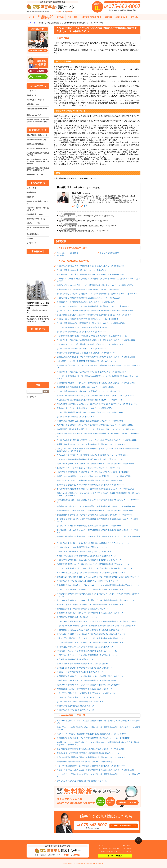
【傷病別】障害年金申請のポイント (38, 110)
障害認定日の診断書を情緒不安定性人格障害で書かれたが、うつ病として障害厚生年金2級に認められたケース (98, 595)
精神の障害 (72, 214)
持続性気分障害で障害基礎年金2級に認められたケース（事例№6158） (86, 387)
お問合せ (30, 239)
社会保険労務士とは (35, 214)
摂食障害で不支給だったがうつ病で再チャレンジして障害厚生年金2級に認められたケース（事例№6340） (98, 367)
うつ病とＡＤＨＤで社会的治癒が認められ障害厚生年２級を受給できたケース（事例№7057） (95, 311)
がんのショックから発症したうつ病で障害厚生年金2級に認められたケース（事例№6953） (94, 306)
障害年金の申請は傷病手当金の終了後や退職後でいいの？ (38, 169)
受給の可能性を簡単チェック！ (38, 135)
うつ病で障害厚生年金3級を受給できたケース (75, 706)
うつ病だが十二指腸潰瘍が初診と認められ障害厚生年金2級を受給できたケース (89, 560)
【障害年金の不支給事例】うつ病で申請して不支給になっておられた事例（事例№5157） (93, 472)
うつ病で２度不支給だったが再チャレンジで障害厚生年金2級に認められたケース (90, 589)
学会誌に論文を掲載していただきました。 (38, 202)
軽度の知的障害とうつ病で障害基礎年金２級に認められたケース (83, 664)
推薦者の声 (31, 197)
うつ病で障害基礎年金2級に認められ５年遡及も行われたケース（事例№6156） (89, 391)
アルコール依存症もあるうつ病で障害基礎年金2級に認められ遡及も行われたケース (91, 573)
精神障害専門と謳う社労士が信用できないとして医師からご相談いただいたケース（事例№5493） (97, 429)
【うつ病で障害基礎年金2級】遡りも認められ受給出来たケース (83, 327)
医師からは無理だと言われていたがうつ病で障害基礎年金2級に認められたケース (90, 605)
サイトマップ (31, 243)
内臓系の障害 (73, 224)
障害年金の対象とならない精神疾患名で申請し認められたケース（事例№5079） (90, 480)
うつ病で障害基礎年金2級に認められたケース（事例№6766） (82, 332)
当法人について (121, 17)
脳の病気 (60, 255)
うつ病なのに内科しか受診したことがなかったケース (78, 697)
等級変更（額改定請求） (110, 253)
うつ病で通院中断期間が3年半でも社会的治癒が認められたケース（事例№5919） (90, 412)
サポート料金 (72, 17)
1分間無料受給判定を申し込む (108, 851)
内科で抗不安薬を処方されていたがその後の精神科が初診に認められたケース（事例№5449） (95, 425)
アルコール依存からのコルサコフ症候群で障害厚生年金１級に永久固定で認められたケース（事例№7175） (98, 722)
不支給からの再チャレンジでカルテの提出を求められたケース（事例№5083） (87, 216)
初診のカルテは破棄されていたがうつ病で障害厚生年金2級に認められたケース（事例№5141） (96, 464)
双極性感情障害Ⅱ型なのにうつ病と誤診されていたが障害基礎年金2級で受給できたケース (93, 564)
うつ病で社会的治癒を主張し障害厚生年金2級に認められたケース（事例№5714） (90, 421)
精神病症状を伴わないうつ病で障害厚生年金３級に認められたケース (85, 647)
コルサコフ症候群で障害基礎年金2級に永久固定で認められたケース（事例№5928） (91, 749)
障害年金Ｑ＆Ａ (34, 115)
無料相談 (60, 17)
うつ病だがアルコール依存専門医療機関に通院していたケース (82, 547)
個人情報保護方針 (33, 234)
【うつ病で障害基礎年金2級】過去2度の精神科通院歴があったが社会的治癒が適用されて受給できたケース (98, 377)
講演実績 (108, 17)
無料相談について (33, 104)
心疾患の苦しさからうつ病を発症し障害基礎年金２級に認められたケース (87, 651)
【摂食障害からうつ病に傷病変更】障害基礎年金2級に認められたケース (86, 361)
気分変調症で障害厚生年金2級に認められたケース (77, 617)
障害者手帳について (35, 174)
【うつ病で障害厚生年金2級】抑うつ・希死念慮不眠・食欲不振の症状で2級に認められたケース (96, 626)
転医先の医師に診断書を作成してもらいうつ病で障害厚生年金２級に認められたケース (92, 638)
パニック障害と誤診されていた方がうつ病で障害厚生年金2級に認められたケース (90, 643)
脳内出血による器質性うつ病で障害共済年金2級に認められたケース (84, 668)
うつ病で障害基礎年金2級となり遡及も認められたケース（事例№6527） (87, 353)
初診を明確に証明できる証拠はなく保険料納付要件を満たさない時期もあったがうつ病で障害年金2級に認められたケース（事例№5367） (98, 450)
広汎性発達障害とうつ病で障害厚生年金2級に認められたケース (83, 609)
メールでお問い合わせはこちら (124, 826)
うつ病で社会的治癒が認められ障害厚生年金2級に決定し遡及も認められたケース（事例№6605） (97, 340)
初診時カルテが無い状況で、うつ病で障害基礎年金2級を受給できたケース (87, 680)
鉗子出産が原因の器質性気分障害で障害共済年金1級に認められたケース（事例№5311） (93, 757)
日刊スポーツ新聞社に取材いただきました (38, 209)
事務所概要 (126, 845)
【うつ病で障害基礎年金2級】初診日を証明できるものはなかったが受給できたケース (92, 336)
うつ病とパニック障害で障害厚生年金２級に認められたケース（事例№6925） (89, 298)
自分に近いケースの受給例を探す (46, 17)
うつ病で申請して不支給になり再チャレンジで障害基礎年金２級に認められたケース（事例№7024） (98, 294)
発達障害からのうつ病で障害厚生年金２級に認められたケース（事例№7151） (89, 289)
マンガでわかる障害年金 (35, 100)
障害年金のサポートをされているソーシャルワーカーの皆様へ (38, 121)
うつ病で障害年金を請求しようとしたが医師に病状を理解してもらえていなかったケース (93, 543)
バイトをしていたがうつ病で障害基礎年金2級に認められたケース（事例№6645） (90, 344)
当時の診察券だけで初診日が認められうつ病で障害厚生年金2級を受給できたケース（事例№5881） (98, 404)
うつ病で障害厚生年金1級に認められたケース (75, 417)
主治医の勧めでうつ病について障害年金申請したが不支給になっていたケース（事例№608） (95, 515)
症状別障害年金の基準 (36, 140)
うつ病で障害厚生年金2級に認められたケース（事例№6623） (82, 349)
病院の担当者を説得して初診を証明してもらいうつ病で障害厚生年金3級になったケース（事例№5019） (98, 501)
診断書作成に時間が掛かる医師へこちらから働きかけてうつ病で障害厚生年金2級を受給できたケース (98, 577)
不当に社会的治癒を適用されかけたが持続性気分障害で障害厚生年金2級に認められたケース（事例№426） (97, 520)
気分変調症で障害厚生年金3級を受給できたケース (77, 659)
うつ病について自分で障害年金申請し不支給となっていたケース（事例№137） (89, 526)
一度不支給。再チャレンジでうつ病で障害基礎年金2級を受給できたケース (87, 655)
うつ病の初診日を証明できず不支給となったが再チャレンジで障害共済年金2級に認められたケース (97, 621)
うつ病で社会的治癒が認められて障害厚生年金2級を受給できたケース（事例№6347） (92, 372)
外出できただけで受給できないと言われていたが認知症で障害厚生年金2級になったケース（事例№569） (98, 775)
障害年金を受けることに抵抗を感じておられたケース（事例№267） (85, 408)
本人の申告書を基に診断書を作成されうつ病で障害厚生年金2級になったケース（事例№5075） (96, 489)
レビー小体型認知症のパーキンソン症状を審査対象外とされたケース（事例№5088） (92, 766)
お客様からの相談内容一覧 (37, 148)
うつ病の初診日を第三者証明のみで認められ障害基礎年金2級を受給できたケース (90, 630)
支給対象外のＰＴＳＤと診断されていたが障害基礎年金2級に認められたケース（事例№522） (95, 511)
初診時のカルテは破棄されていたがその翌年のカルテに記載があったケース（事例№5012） (94, 476)
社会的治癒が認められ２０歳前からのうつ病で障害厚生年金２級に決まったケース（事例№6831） (97, 315)
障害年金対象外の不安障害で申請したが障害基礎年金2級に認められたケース (88, 753)
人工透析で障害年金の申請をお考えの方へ (38, 154)
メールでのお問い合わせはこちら (122, 2)
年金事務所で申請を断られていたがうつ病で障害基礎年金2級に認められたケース (90, 613)
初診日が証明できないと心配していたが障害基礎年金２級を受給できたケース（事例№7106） (95, 285)
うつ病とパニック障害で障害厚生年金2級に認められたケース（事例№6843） (88, 319)
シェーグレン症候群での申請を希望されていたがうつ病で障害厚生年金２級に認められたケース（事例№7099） (99, 280)
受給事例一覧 (31, 95)
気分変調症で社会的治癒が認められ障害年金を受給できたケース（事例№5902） (90, 400)
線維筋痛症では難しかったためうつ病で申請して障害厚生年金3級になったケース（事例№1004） (97, 506)
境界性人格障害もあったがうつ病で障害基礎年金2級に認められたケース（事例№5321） (93, 444)
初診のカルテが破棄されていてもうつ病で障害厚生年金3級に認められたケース (89, 685)
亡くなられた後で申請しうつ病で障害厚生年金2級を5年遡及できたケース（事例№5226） (93, 455)
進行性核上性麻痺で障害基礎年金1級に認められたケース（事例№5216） (85, 221)
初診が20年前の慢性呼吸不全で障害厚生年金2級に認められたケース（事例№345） (88, 226)
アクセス (134, 17)
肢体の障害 (72, 219)
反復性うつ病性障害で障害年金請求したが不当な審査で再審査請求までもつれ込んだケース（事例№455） (98, 538)
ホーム (32, 17)
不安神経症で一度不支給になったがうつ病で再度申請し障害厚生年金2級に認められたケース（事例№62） (97, 531)
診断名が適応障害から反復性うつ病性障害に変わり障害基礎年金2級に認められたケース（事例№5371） (98, 435)
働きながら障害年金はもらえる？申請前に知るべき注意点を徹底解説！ (38, 161)
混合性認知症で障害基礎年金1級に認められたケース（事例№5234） (85, 762)
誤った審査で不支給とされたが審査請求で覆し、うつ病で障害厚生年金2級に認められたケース (95, 600)
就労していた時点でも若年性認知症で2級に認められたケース (82, 781)
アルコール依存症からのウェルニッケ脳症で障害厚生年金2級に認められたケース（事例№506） (96, 770)
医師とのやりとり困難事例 (68, 253)
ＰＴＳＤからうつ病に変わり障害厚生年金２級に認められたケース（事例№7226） (91, 274)
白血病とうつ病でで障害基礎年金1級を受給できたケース (80, 672)
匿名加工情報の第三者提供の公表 (38, 229)
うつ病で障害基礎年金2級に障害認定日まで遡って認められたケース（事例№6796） (91, 323)
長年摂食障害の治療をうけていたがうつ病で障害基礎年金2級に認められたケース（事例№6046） (97, 383)
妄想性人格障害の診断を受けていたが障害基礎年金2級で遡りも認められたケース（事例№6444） (97, 357)
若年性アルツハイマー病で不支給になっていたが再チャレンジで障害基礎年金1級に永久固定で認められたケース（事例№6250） (98, 743)
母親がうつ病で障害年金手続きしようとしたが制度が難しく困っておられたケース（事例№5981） (97, 396)
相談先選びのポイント (36, 219)
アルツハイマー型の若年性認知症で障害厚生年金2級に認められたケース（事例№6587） (93, 734)
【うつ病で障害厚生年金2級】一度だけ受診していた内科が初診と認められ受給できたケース (94, 568)
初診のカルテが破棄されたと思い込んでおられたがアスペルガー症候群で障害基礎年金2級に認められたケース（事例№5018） (98, 494)
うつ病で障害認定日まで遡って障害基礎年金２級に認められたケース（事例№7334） (92, 266)
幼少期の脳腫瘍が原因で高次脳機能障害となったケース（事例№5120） (84, 231)
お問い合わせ (38, 50)
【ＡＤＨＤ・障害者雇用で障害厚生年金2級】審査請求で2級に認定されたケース (90, 459)
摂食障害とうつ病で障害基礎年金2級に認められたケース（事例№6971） (87, 302)
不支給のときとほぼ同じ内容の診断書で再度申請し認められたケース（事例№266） (91, 485)
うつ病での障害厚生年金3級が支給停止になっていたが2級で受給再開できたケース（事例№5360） (97, 440)
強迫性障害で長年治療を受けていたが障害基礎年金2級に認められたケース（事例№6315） (94, 738)
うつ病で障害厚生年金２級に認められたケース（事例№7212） (82, 270)
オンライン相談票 (39, 71)
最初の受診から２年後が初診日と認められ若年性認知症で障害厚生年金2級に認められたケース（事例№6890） (98, 728)
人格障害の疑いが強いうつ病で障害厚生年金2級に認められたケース (84, 689)
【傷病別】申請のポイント (91, 17)
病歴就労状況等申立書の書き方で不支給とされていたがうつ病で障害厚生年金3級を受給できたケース (98, 585)
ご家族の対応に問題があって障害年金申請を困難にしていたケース (84, 552)
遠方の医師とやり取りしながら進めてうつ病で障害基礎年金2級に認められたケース (91, 634)
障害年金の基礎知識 (35, 144)
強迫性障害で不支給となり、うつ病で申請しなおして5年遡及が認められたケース (90, 676)
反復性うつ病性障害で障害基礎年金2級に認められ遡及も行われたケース (86, 556)
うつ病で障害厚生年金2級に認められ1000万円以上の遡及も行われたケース (87, 581)
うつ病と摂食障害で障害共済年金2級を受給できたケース (80, 702)
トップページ (31, 91)
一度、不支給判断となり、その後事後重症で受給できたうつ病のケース (86, 693)
